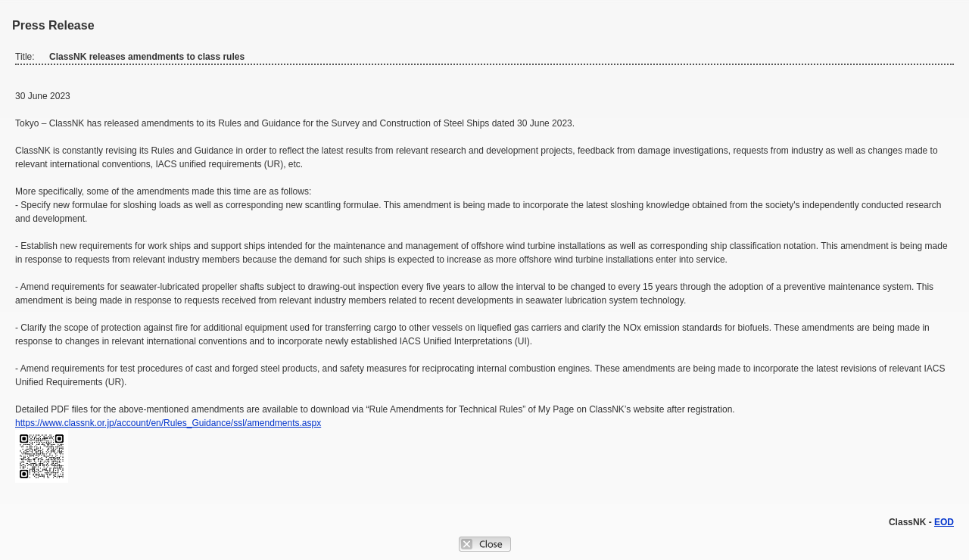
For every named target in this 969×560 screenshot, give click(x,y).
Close (485, 544)
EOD (944, 522)
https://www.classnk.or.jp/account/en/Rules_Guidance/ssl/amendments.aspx (168, 423)
